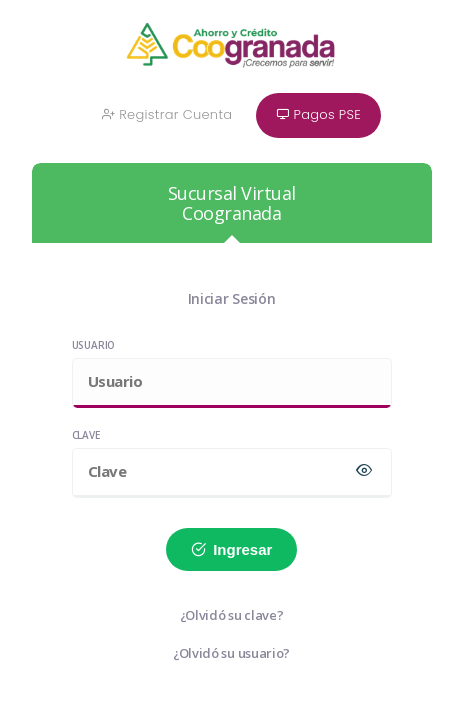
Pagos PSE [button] (318, 114)
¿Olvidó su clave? (232, 615)
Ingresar (232, 549)
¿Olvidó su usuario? (231, 653)
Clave (86, 435)
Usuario (94, 345)
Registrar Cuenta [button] (167, 114)
